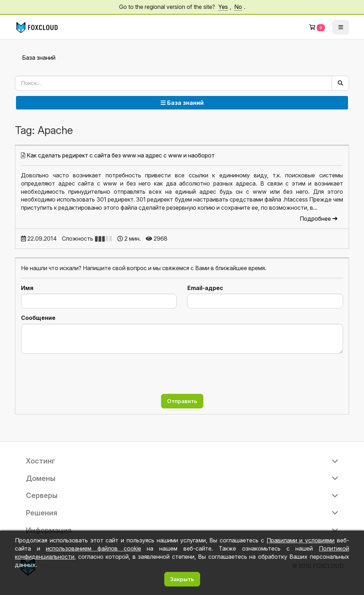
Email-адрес (205, 288)
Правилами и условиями (301, 540)
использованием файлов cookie (93, 548)
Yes (223, 7)
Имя (27, 288)
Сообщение (38, 318)
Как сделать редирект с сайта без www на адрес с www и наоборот (121, 155)
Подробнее (318, 219)
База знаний (39, 58)
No (238, 7)
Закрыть (182, 579)
